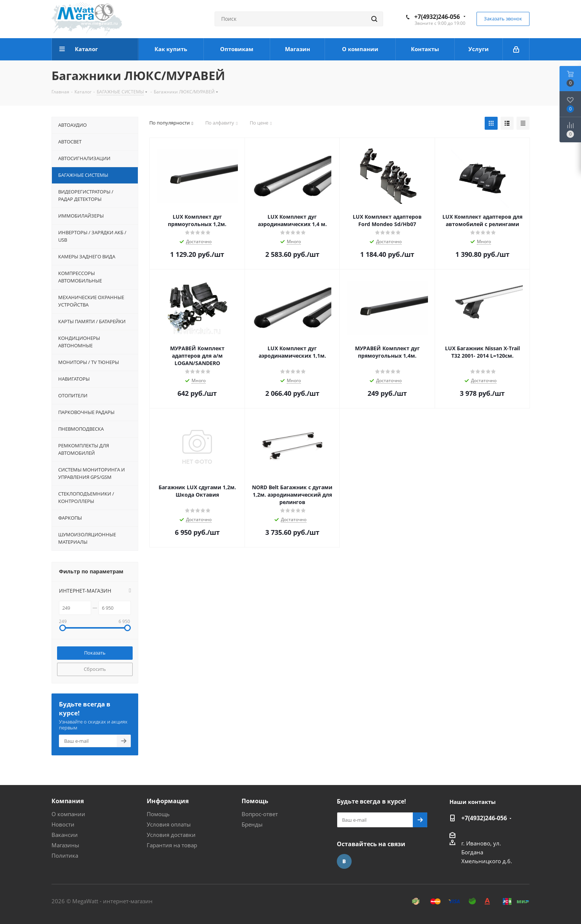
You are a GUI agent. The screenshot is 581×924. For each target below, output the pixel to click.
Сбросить (95, 669)
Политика (65, 855)
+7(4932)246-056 (437, 17)
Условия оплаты (169, 824)
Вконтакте (344, 861)
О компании (68, 814)
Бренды (252, 824)
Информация (168, 801)
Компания (68, 801)
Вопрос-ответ (260, 814)
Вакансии (65, 835)
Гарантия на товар (172, 845)
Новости (63, 824)
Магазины (65, 845)
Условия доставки (171, 835)
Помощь (158, 814)
